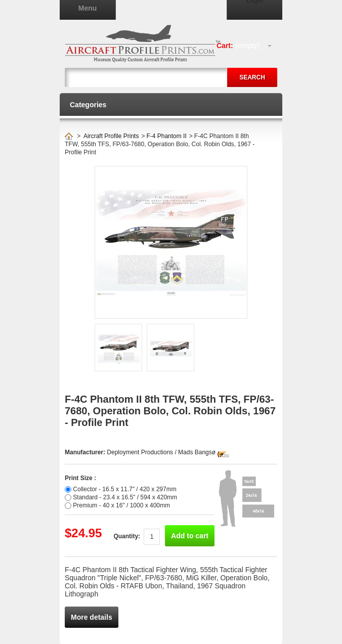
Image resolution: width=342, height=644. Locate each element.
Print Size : (80, 478)
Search (252, 77)
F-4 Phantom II (166, 136)
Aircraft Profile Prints (111, 136)
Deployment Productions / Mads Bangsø (161, 452)
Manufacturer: (86, 452)
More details (92, 617)
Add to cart (190, 536)
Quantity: (127, 536)
